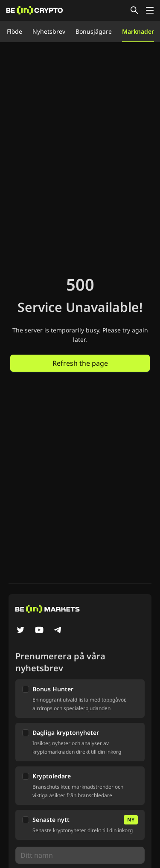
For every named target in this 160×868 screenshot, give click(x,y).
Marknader (138, 31)
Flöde (15, 31)
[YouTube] (39, 631)
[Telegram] (58, 631)
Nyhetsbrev (49, 31)
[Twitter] (20, 631)
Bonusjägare (94, 31)
